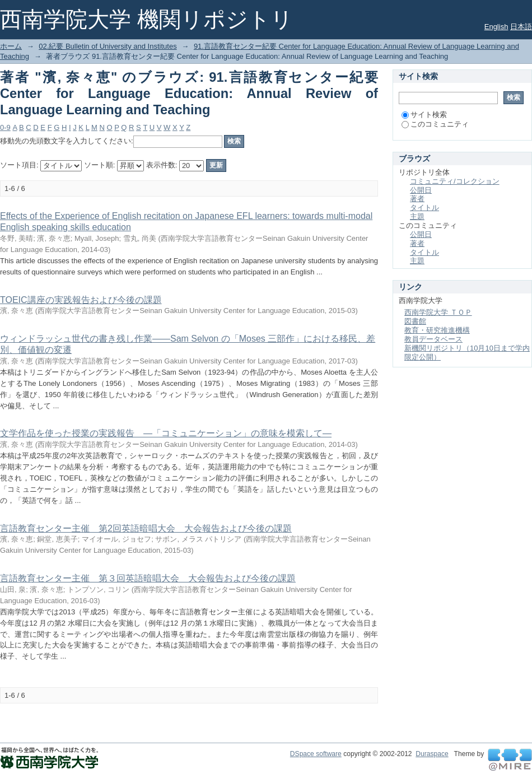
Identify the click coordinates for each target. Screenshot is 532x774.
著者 (417, 199)
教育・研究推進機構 (437, 330)
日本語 (521, 27)
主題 (417, 216)
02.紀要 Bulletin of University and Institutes (108, 46)
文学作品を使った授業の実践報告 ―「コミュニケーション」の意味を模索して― (166, 433)
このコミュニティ (435, 124)
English (496, 27)
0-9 (5, 127)
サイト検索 (424, 115)
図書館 (415, 321)
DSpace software (316, 754)
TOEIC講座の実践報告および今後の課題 (81, 300)
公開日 (421, 190)
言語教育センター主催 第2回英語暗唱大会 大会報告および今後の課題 (146, 528)
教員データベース (433, 339)
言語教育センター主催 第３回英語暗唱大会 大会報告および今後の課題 (148, 578)
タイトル (424, 208)
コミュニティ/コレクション (455, 181)
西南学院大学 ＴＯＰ (438, 312)
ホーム (11, 46)
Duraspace (432, 754)
